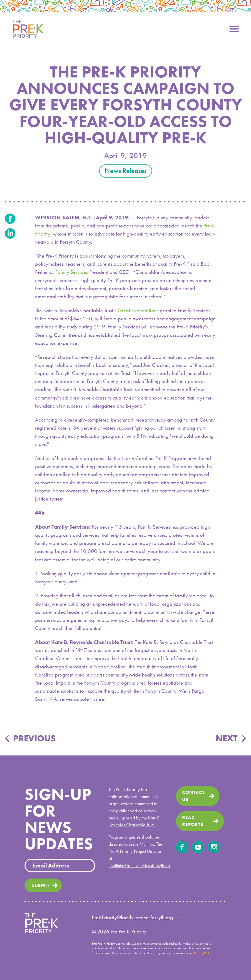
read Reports (193, 821)
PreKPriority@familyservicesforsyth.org (132, 917)
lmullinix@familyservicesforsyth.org (140, 865)
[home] (28, 28)
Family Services (72, 272)
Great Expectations (138, 310)
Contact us (193, 796)
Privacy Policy (203, 953)
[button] (234, 28)
